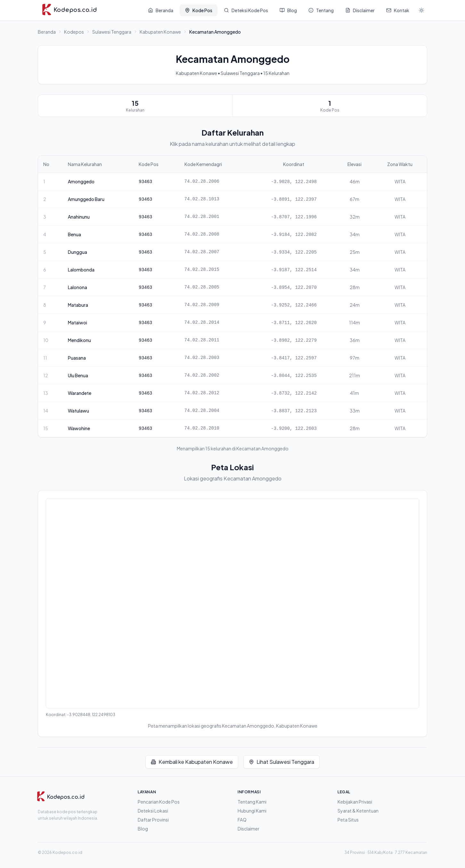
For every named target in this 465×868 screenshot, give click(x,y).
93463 (145, 182)
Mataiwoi (77, 322)
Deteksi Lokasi (153, 811)
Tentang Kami (252, 802)
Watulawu (78, 411)
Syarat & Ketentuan (358, 811)
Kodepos (74, 32)
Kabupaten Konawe (160, 32)
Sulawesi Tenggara (112, 32)
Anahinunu (79, 217)
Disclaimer (249, 829)
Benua (74, 234)
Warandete (80, 393)
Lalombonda (81, 270)
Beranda (47, 32)
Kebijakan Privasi (355, 802)
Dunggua (77, 252)
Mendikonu (79, 340)
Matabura (78, 305)
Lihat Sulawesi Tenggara (281, 762)
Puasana (77, 358)
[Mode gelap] (421, 10)
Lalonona (77, 287)
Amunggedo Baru (86, 199)
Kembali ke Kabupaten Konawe (192, 762)
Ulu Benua (78, 375)
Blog (143, 829)
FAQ (242, 820)
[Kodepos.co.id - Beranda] (69, 10)
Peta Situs (348, 820)
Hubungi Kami (252, 811)
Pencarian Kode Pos (159, 802)
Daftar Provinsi (153, 820)
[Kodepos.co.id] (61, 797)
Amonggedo (81, 181)
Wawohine (79, 428)
